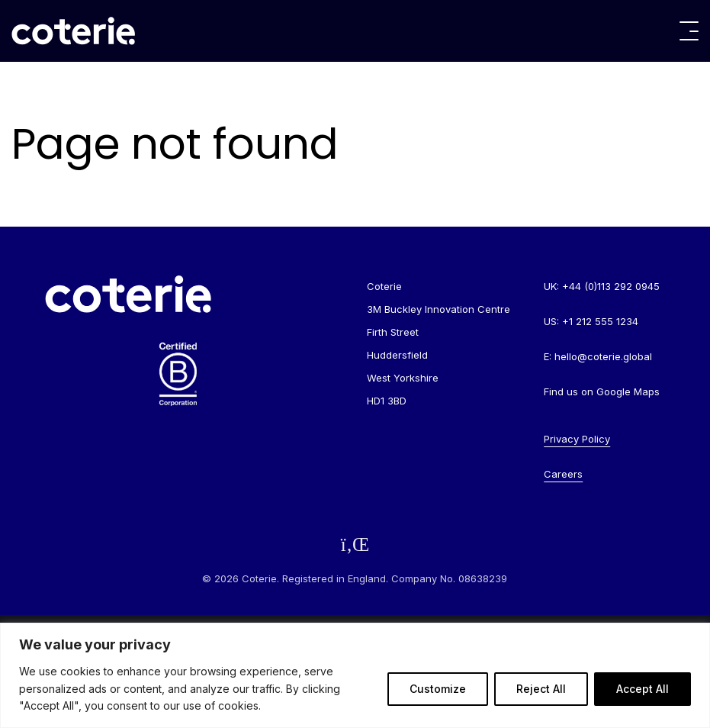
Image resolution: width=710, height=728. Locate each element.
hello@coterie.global (603, 356)
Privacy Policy (577, 439)
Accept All (643, 689)
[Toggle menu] (689, 31)
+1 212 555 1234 (600, 321)
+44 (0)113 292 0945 (611, 286)
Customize (438, 689)
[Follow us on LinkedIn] (355, 544)
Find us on (602, 391)
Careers (563, 474)
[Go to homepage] (73, 31)
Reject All (541, 689)
